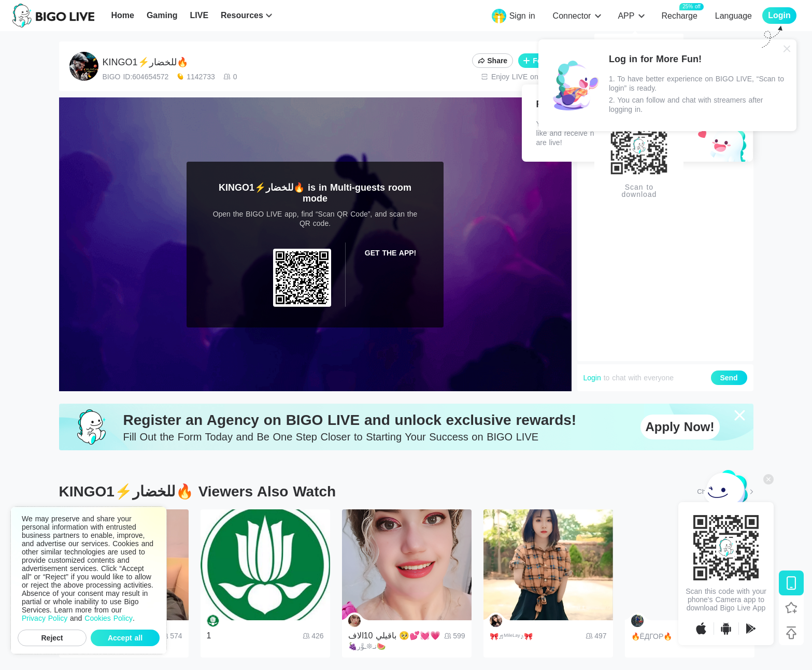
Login (592, 378)
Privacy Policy (45, 618)
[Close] (787, 49)
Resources (242, 15)
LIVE (199, 15)
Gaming (162, 15)
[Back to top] (791, 633)
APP (626, 16)
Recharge (679, 15)
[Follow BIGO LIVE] (791, 608)
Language (733, 16)
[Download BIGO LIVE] (791, 583)
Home (122, 15)
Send (729, 378)
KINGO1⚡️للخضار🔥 (145, 62)
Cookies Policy (109, 618)
